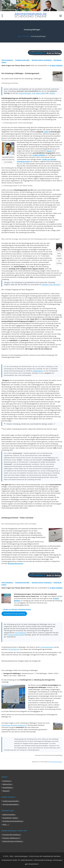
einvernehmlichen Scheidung (51, 100)
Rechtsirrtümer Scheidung (42, 60)
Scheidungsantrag (11, 134)
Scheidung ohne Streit (45, 127)
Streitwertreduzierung (28, 406)
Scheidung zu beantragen (35, 107)
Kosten (49, 151)
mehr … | (6, 824)
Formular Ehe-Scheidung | (12, 835)
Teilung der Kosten (34, 382)
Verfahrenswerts (35, 402)
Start (20, 36)
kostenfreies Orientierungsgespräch (14, 725)
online (46, 132)
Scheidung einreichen (37, 102)
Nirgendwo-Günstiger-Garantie (19, 389)
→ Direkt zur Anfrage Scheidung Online (16, 609)
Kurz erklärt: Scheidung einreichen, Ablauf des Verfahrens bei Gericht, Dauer (30, 429)
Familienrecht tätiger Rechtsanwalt (33, 230)
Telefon (52, 93)
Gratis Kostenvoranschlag (41, 395)
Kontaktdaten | (8, 787)
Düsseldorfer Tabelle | (11, 818)
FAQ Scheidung (7, 60)
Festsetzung (21, 402)
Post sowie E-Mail (39, 93)
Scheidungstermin (18, 250)
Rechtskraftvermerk (15, 563)
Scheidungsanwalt (19, 109)
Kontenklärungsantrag (33, 417)
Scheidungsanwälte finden (11, 357)
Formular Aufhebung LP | (12, 838)
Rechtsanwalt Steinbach (56, 762)
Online (26, 36)
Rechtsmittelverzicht (43, 439)
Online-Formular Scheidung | (13, 841)
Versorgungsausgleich (42, 347)
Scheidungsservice (48, 144)
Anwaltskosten (9, 275)
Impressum (7, 781)
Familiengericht (17, 107)
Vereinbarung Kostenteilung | (13, 821)
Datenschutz (7, 784)
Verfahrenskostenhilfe (16, 635)
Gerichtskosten (21, 633)
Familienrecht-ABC (22, 60)
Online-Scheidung (47, 355)
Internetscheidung (14, 336)
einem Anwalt (43, 380)
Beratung (19, 111)
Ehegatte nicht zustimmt (51, 284)
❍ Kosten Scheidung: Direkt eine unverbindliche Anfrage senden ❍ (30, 424)
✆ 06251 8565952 (56, 65)
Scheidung (48, 98)
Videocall (6, 791)
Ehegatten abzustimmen (45, 414)
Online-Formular (25, 93)
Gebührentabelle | (9, 814)
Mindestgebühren (33, 404)
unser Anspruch (31, 338)
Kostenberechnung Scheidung (14, 614)
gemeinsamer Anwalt (9, 382)
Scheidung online (39, 136)
